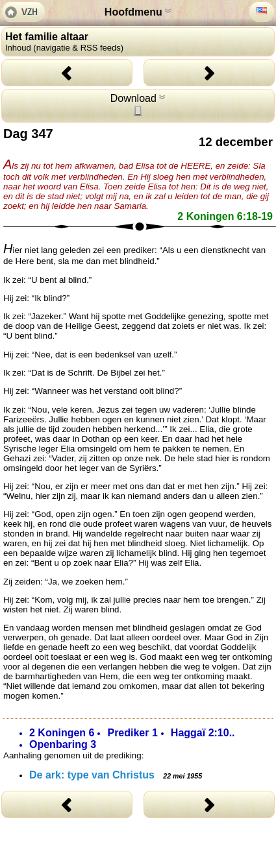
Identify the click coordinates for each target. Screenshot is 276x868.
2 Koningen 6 (62, 733)
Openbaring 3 (63, 744)
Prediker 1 (132, 733)
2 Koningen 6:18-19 (225, 216)
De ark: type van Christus (116, 775)
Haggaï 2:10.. (203, 733)
